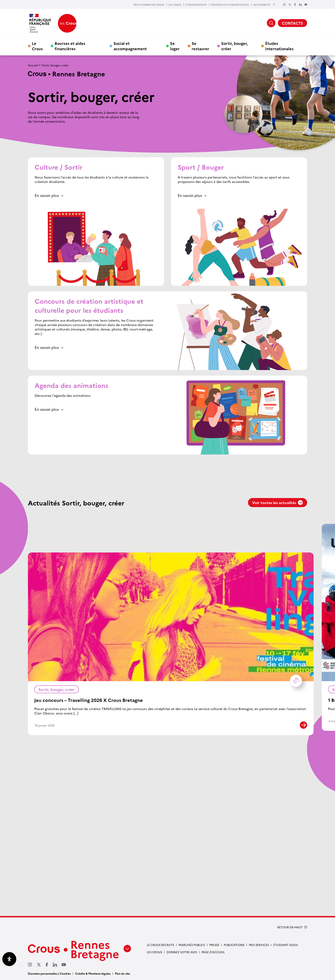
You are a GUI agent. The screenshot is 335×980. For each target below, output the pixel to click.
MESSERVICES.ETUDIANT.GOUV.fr (230, 5)
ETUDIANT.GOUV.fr (196, 5)
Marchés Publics (192, 945)
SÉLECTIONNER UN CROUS (149, 5)
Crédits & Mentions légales (93, 973)
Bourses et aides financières (70, 46)
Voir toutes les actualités (278, 502)
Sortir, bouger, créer (234, 46)
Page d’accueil (213, 952)
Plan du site (122, 973)
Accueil (33, 65)
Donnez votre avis (182, 952)
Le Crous (37, 46)
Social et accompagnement (130, 46)
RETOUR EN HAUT (290, 927)
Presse (214, 945)
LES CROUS (175, 5)
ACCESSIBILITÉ (264, 5)
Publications (234, 945)
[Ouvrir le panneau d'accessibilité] (9, 959)
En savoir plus (47, 196)
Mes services (259, 945)
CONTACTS (292, 23)
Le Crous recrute (161, 945)
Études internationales (279, 46)
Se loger (175, 46)
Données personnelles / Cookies (49, 973)
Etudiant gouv (286, 945)
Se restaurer (200, 46)
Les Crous (154, 952)
